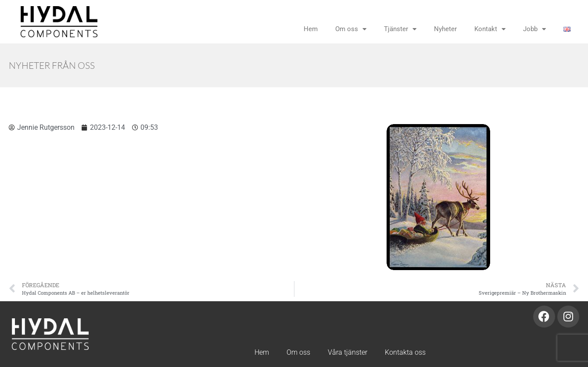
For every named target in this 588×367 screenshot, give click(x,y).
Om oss (351, 29)
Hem (311, 29)
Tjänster (400, 29)
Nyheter (445, 29)
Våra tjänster (348, 352)
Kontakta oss (405, 352)
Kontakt (490, 29)
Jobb (534, 29)
